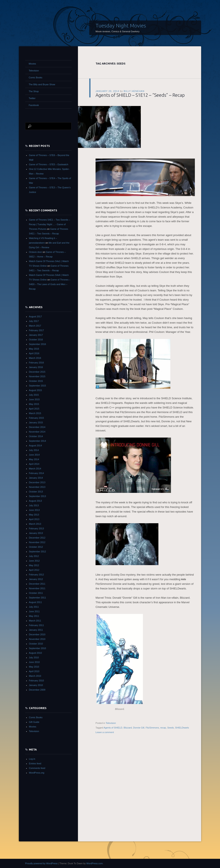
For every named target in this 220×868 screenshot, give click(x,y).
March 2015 (35, 413)
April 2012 (34, 570)
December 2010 (37, 634)
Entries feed (35, 763)
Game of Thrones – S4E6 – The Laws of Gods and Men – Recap (50, 284)
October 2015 (36, 381)
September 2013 (37, 496)
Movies (32, 64)
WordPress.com (94, 863)
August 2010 (35, 653)
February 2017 (36, 330)
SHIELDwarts (182, 728)
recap (163, 728)
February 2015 (36, 418)
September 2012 (37, 552)
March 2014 (35, 469)
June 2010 (34, 662)
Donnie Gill (139, 728)
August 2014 (35, 446)
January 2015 (36, 422)
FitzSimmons (152, 728)
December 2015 (37, 372)
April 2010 (34, 671)
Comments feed (37, 768)
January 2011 (36, 630)
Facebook (34, 105)
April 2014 (34, 464)
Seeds (170, 728)
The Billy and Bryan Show (42, 84)
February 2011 (36, 625)
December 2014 (37, 427)
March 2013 (35, 524)
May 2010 (34, 667)
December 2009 (37, 690)
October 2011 (36, 593)
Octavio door (35, 252)
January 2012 (36, 579)
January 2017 (36, 335)
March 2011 (35, 621)
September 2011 (37, 598)
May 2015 (34, 404)
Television (111, 723)
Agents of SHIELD (113, 728)
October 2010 (36, 644)
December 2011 (37, 584)
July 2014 (34, 450)
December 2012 (37, 538)
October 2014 (36, 436)
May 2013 (34, 515)
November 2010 (37, 639)
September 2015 (37, 386)
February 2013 (36, 528)
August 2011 (35, 602)
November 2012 (37, 542)
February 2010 (36, 681)
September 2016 (37, 344)
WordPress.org (37, 773)
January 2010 (36, 685)
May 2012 (34, 565)
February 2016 (36, 363)
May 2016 (34, 349)
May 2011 (34, 616)
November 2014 (37, 432)
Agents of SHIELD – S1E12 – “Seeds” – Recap (140, 95)
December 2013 (37, 482)
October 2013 (36, 492)
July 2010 (34, 657)
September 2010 (37, 648)
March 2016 (35, 358)
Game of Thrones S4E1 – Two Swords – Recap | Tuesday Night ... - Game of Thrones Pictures (49, 224)
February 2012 (36, 575)
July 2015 (34, 395)
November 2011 (37, 588)
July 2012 (34, 556)
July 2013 (34, 505)
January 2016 (36, 367)
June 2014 (34, 455)
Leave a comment (105, 732)
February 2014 (36, 473)
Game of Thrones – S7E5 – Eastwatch (49, 164)
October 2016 (36, 340)
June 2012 (34, 561)
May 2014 (34, 459)
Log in (32, 759)
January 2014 (36, 478)
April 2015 (34, 409)
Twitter (32, 98)
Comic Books (36, 77)
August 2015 (35, 390)
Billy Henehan (134, 91)
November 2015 (37, 376)
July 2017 (34, 321)
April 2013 (34, 519)
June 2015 (34, 399)
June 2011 (34, 611)
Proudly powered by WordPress (41, 863)
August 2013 (35, 501)
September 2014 (37, 441)
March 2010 (35, 676)
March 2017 (35, 326)
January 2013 (36, 533)
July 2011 (34, 607)
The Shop (34, 91)
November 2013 (37, 487)
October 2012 (36, 547)
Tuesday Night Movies (121, 26)
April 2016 (34, 353)
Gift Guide (34, 722)
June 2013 (34, 510)
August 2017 (35, 316)
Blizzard (128, 728)
